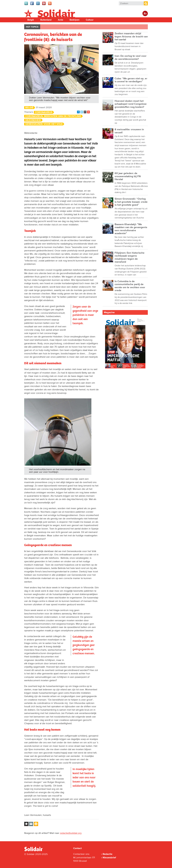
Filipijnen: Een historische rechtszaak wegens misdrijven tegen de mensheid (130, 257)
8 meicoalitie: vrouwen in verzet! (129, 131)
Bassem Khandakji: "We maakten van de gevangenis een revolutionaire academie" (131, 229)
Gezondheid (33, 120)
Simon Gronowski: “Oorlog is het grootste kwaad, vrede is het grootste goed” (131, 202)
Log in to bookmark (26, 824)
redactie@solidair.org (71, 833)
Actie (61, 20)
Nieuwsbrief (109, 858)
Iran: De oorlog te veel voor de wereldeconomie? (131, 57)
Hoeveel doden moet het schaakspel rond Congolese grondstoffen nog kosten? (131, 104)
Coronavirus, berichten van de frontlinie (53, 116)
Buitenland (46, 20)
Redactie (107, 854)
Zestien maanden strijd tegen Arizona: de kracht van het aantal (131, 37)
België (31, 20)
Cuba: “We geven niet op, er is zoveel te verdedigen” (131, 80)
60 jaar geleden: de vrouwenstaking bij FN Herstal (128, 176)
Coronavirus (44, 112)
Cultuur (90, 20)
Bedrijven (75, 20)
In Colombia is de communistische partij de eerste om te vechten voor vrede (130, 286)
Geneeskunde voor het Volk (44, 124)
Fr (145, 14)
